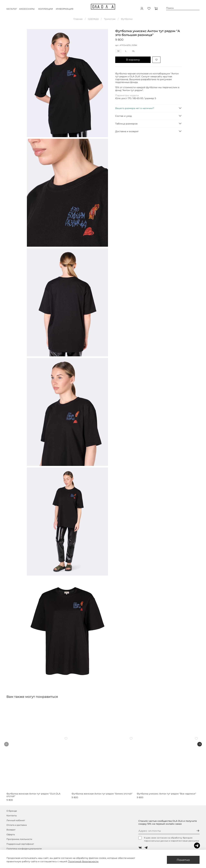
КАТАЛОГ (12, 10)
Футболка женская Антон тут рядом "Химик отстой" (102, 794)
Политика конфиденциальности (24, 849)
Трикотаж (110, 19)
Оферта (11, 835)
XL (133, 51)
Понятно (183, 860)
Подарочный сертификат (20, 844)
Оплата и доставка (17, 825)
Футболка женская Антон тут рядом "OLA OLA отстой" (33, 795)
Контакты (12, 816)
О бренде (12, 811)
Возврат (11, 830)
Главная (78, 19)
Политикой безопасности (83, 861)
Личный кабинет (16, 820)
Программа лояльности (19, 839)
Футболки (127, 19)
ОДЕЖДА (93, 19)
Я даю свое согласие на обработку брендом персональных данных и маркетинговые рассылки (169, 839)
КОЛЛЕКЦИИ (46, 10)
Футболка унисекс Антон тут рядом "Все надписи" (166, 794)
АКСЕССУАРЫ (27, 10)
